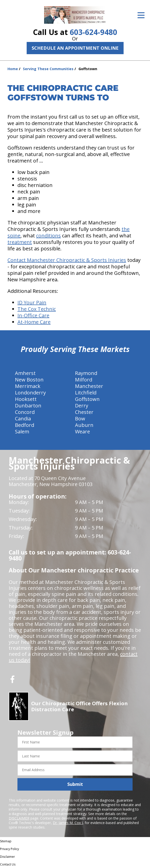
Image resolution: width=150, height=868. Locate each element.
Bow (80, 419)
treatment (20, 242)
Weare (82, 432)
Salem (22, 432)
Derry (82, 406)
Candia (23, 419)
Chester (84, 412)
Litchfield (86, 393)
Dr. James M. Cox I (68, 823)
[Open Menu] (141, 15)
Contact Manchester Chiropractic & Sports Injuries (67, 260)
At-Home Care (34, 322)
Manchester (89, 386)
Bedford (25, 425)
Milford (84, 380)
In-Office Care (33, 315)
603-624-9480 (93, 32)
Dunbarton (28, 406)
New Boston (29, 380)
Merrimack (28, 386)
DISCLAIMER (19, 818)
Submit (75, 784)
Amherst (25, 373)
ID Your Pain (32, 302)
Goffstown (87, 399)
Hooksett (26, 399)
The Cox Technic (37, 309)
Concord (25, 412)
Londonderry (30, 393)
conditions (48, 236)
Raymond (86, 373)
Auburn (84, 425)
